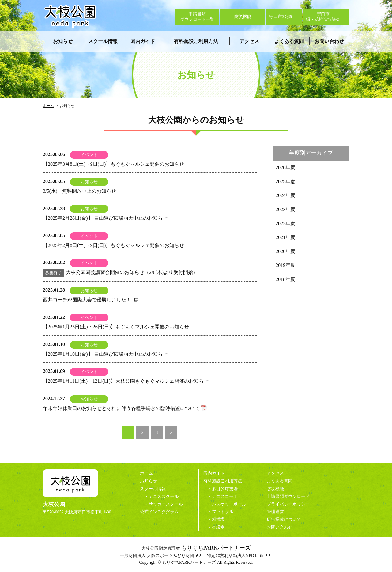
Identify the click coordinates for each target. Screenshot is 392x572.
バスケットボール (229, 504)
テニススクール (164, 496)
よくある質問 (289, 41)
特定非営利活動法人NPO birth (235, 556)
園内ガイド (143, 41)
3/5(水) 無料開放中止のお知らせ (79, 191)
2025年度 (285, 182)
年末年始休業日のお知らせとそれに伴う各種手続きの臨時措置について (121, 408)
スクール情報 (103, 41)
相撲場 (218, 519)
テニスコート (225, 496)
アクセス (249, 41)
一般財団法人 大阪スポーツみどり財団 (157, 556)
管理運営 (275, 512)
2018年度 (285, 279)
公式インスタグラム (159, 512)
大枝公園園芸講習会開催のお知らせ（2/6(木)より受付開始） (120, 272)
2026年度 (285, 167)
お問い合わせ (329, 41)
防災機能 (275, 489)
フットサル (223, 512)
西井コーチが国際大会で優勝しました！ (87, 300)
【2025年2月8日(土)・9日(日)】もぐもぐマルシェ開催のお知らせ (113, 245)
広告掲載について (284, 519)
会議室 (218, 527)
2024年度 (285, 195)
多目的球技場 (225, 489)
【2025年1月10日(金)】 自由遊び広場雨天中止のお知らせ (105, 354)
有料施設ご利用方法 (196, 41)
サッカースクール (166, 504)
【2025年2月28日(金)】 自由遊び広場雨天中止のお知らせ (105, 218)
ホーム (48, 106)
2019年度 (285, 265)
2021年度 (285, 237)
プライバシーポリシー (288, 504)
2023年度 (285, 209)
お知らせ (63, 41)
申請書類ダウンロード (288, 496)
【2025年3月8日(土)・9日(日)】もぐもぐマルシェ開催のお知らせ (113, 164)
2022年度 (285, 223)
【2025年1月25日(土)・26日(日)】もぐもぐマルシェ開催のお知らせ (116, 327)
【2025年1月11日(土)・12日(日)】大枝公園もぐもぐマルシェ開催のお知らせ (126, 381)
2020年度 (285, 251)
